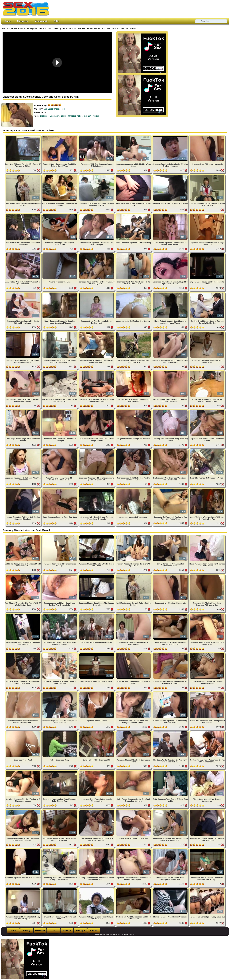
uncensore (55, 116)
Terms (13, 931)
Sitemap (67, 931)
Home (7, 21)
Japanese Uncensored (54, 109)
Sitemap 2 (80, 931)
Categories (22, 21)
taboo (80, 116)
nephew (88, 116)
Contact (94, 931)
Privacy (27, 931)
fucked (96, 116)
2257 (54, 931)
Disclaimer (40, 931)
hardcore (72, 116)
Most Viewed (41, 21)
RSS (56, 21)
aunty (64, 116)
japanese (44, 116)
